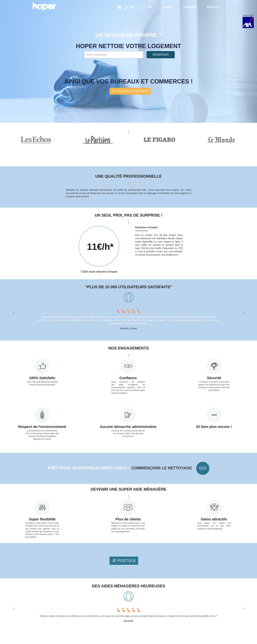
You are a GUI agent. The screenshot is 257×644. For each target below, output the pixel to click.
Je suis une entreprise (130, 91)
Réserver (213, 7)
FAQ (150, 7)
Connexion (190, 7)
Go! (203, 468)
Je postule (124, 561)
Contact (168, 7)
